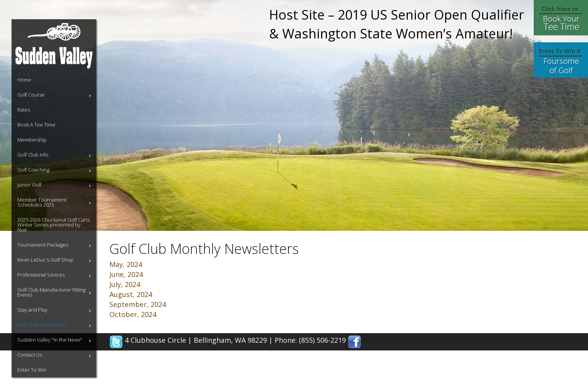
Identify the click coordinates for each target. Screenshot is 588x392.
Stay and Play (32, 310)
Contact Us (30, 355)
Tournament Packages (43, 245)
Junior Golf (29, 185)
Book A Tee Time (36, 125)
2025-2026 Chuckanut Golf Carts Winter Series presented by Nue (54, 225)
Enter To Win (32, 370)
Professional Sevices (41, 275)
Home (24, 80)
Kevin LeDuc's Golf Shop (45, 260)
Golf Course (31, 95)
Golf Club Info (33, 155)
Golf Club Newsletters (42, 325)
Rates (24, 110)
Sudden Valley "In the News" (50, 340)
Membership (32, 140)
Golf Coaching (33, 170)
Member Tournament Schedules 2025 (42, 202)
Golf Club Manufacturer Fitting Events (51, 292)
